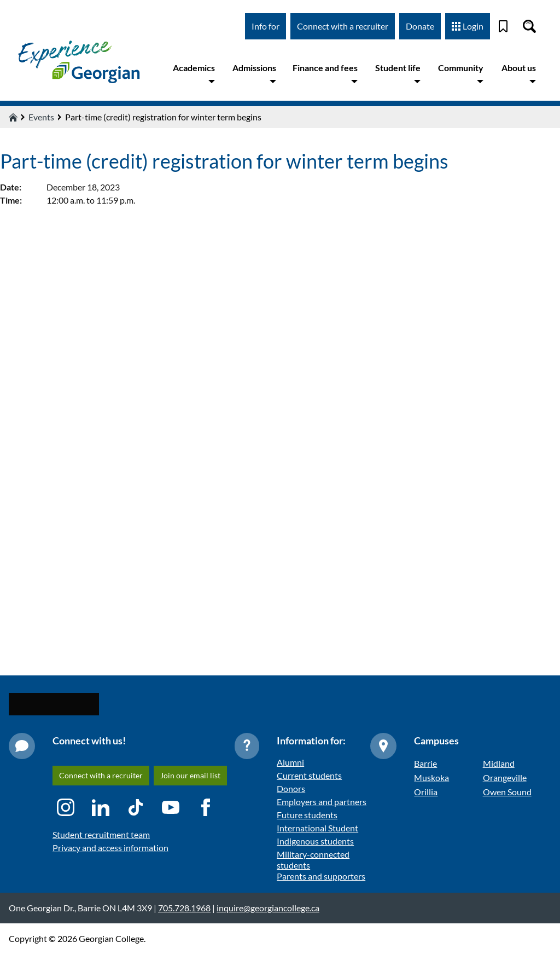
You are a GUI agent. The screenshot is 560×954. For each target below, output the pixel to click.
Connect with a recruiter (343, 26)
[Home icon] (13, 117)
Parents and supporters (321, 876)
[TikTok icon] (136, 807)
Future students (307, 815)
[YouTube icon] (171, 807)
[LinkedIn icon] (101, 807)
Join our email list (190, 775)
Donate (420, 26)
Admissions (254, 74)
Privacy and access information (110, 848)
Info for (266, 26)
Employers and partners (322, 802)
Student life (398, 74)
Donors (291, 788)
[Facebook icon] (206, 807)
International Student (317, 828)
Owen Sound (507, 792)
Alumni (290, 762)
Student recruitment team (101, 834)
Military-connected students (313, 860)
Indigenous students (315, 841)
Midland (499, 763)
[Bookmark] (503, 26)
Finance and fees (325, 74)
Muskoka (431, 777)
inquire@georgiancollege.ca (268, 908)
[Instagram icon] (66, 807)
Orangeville (505, 777)
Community (461, 74)
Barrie (425, 763)
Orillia (426, 792)
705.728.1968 (184, 908)
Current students (309, 775)
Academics (194, 74)
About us (519, 74)
